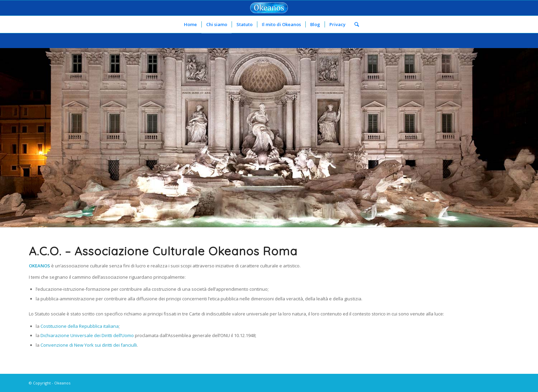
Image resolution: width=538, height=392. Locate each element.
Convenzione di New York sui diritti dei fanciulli (89, 345)
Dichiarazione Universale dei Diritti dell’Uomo (87, 335)
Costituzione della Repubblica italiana (80, 326)
